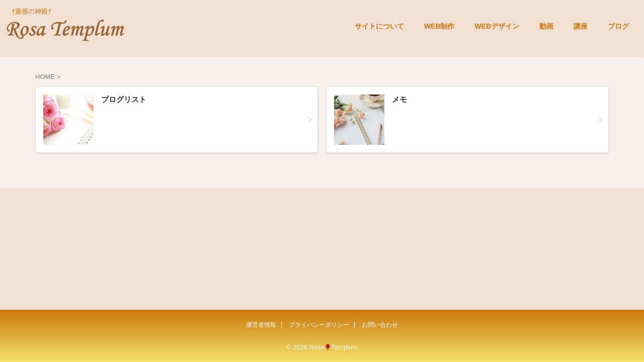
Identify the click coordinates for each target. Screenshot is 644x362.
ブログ (618, 26)
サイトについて (379, 26)
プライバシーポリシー (319, 325)
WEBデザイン (497, 26)
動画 (546, 26)
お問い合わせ (380, 325)
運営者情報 (261, 325)
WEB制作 (439, 26)
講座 (581, 26)
